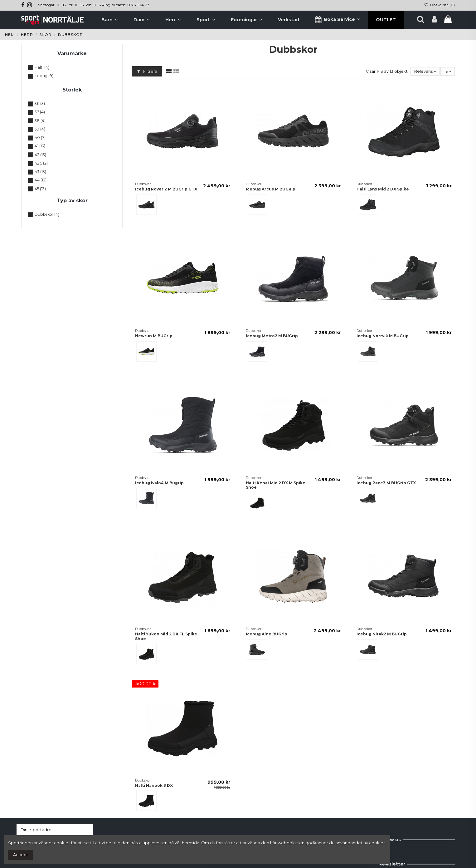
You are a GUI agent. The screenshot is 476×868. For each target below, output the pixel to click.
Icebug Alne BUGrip (267, 634)
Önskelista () (440, 5)
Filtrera (147, 71)
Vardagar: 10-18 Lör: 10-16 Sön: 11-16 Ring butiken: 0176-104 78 (94, 5)
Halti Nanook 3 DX (154, 785)
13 (448, 71)
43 (40, 172)
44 (41, 180)
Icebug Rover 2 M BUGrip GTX (166, 189)
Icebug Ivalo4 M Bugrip (159, 483)
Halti (42, 67)
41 (40, 146)
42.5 (41, 163)
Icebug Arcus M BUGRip (271, 189)
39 (40, 129)
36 (40, 104)
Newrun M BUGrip (154, 336)
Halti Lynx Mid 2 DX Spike (383, 189)
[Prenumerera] (87, 830)
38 (40, 121)
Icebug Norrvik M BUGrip (383, 336)
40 (40, 138)
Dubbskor (47, 214)
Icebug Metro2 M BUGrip (272, 336)
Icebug (44, 76)
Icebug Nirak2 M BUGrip (382, 634)
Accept (21, 855)
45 (40, 189)
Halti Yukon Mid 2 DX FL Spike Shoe (166, 636)
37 (40, 112)
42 (40, 155)
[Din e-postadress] (49, 830)
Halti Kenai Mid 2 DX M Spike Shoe (276, 485)
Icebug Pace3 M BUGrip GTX (386, 483)
